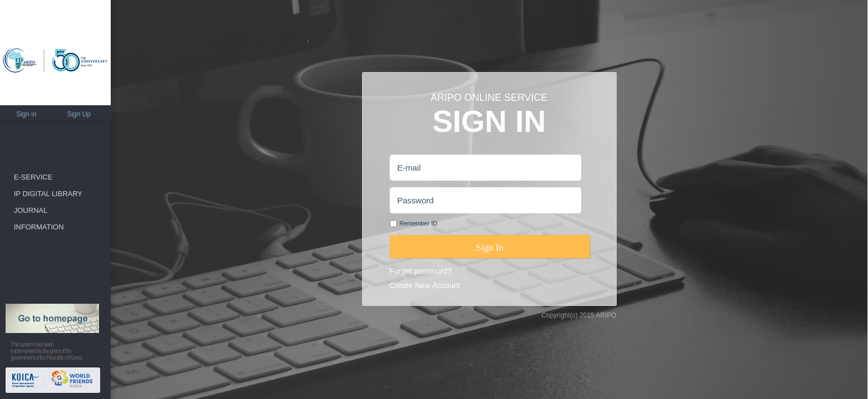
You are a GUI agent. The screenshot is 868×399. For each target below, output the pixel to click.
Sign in (26, 114)
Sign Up (79, 114)
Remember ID (418, 223)
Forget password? (421, 271)
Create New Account (425, 285)
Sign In (490, 247)
